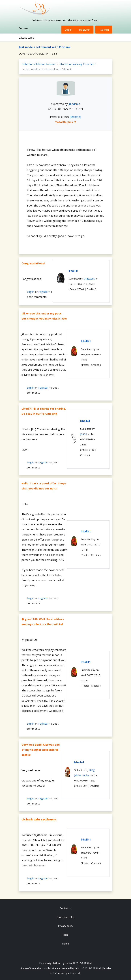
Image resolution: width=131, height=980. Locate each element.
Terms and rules (65, 917)
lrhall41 (73, 271)
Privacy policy (66, 926)
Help (66, 935)
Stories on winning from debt (78, 64)
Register (85, 30)
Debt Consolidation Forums (38, 64)
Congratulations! (33, 263)
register (44, 292)
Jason (84, 434)
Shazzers (89, 278)
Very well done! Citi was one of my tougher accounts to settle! (41, 750)
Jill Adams (74, 104)
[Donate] (75, 117)
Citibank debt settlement (39, 819)
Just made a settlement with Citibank (45, 47)
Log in (69, 30)
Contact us (66, 908)
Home (66, 944)
